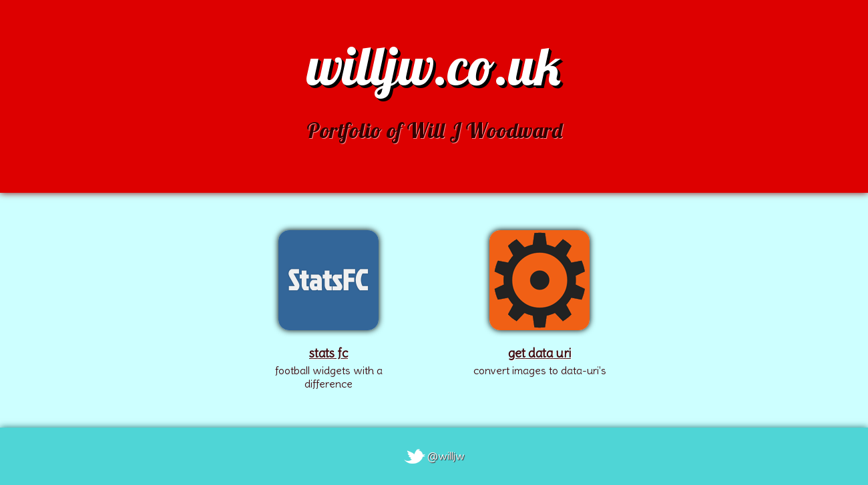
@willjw (446, 456)
